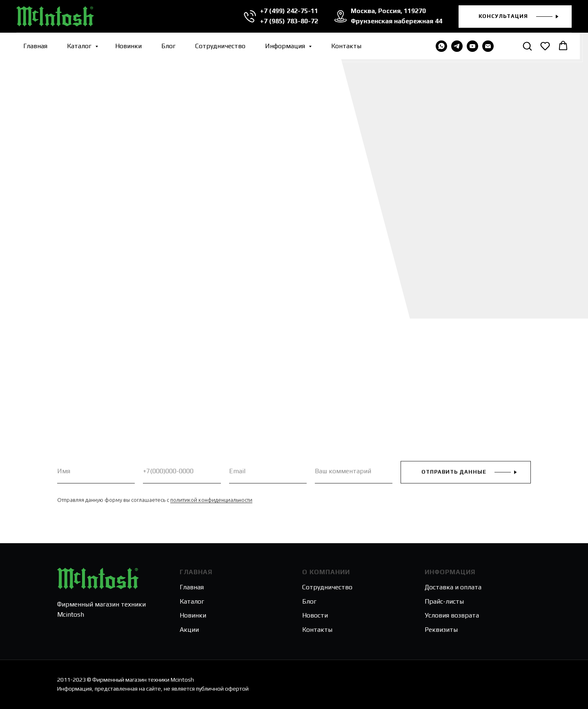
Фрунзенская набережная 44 (396, 21)
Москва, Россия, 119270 (388, 11)
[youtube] (472, 46)
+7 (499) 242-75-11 (288, 11)
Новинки (128, 46)
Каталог (80, 46)
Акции (189, 630)
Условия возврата (452, 615)
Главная (35, 46)
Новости (315, 615)
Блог (168, 46)
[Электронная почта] (488, 46)
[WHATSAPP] (441, 46)
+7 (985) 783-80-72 (288, 21)
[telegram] (457, 46)
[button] (515, 17)
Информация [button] (286, 46)
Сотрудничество (220, 46)
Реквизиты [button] (441, 630)
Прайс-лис (440, 601)
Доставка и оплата (453, 587)
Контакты (346, 46)
